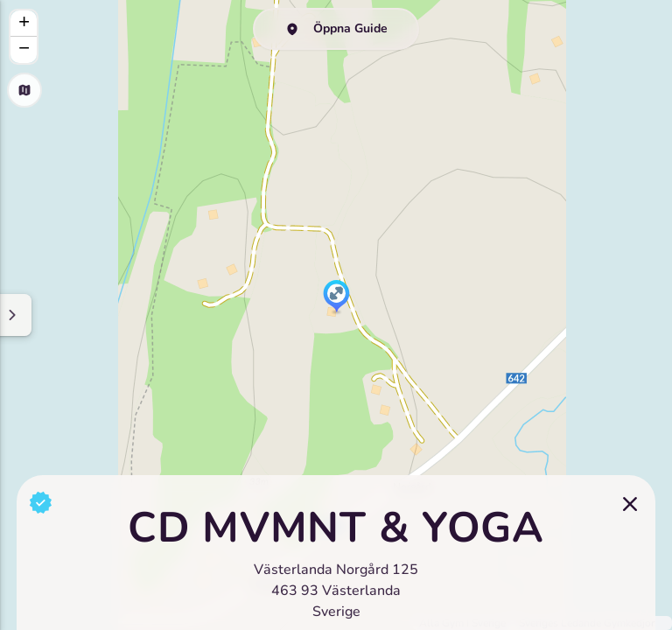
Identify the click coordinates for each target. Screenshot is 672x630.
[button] (336, 297)
